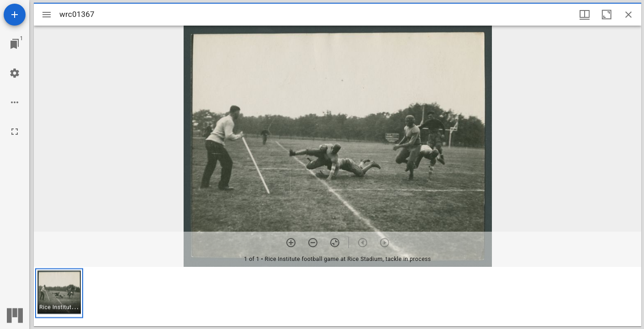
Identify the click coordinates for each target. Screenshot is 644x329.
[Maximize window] (607, 15)
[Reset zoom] (335, 243)
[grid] (338, 297)
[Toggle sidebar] (47, 15)
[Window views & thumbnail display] (585, 15)
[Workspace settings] (15, 73)
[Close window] (628, 15)
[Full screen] (15, 132)
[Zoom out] (313, 243)
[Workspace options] (15, 102)
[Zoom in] (291, 243)
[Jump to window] (15, 44)
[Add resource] (15, 15)
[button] (59, 293)
